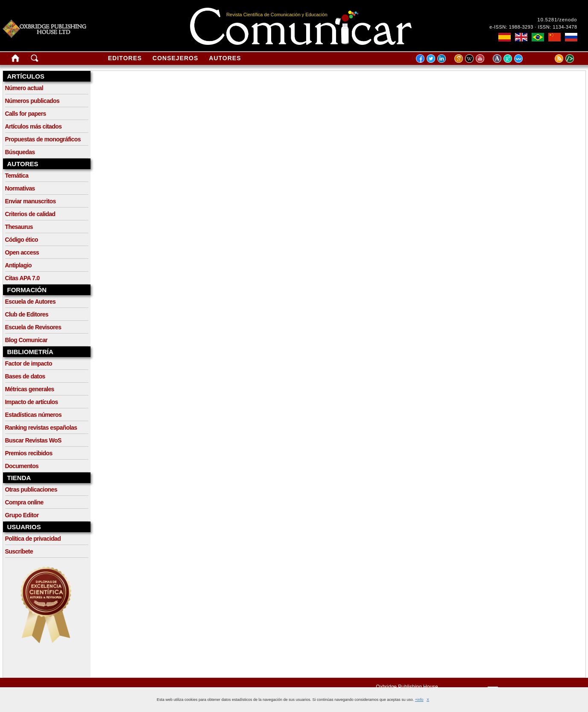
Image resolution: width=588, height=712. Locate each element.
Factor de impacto (29, 363)
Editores (125, 58)
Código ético (22, 240)
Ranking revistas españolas (41, 428)
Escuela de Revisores (33, 327)
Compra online (24, 502)
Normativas (20, 188)
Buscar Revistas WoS (33, 440)
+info (419, 700)
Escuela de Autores (31, 302)
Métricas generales (30, 389)
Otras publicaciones (31, 489)
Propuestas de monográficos (43, 139)
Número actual (24, 88)
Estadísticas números (34, 415)
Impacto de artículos (32, 402)
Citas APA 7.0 (22, 278)
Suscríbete (19, 551)
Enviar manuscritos (31, 201)
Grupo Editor (22, 515)
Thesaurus (19, 227)
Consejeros (175, 58)
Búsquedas (20, 152)
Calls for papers (26, 114)
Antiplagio (18, 265)
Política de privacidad (33, 539)
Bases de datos (25, 376)
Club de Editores (27, 314)
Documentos (22, 466)
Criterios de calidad (30, 214)
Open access (22, 252)
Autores (225, 58)
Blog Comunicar (26, 340)
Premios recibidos (29, 453)
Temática (17, 176)
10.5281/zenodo (557, 20)
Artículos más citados (34, 126)
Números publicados (32, 101)
